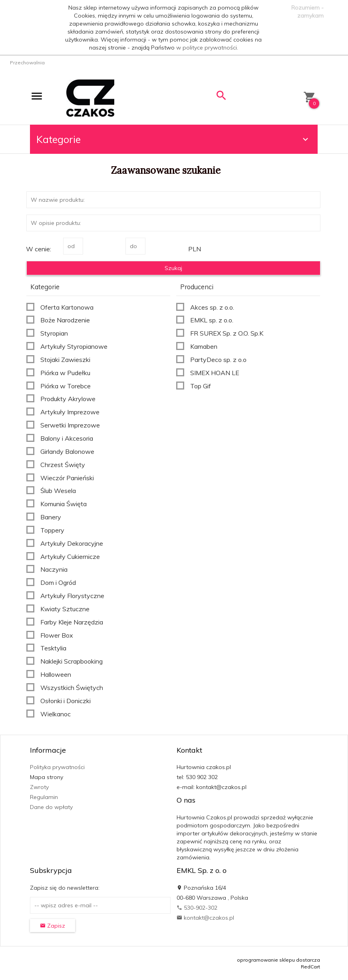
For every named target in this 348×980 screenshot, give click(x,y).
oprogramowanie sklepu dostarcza (278, 960)
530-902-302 (197, 908)
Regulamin (44, 797)
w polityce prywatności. (207, 48)
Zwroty (39, 787)
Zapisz (53, 926)
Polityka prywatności (57, 767)
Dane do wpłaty (51, 807)
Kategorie (173, 139)
